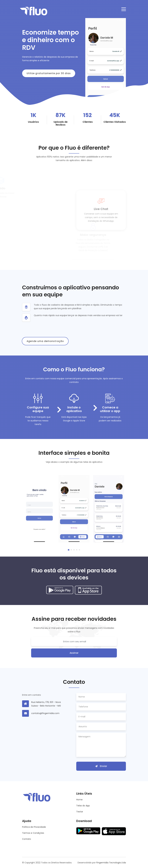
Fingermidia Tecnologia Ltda (111, 863)
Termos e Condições (33, 833)
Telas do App (83, 806)
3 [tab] (74, 550)
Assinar (74, 653)
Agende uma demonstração (45, 341)
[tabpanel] (39, 509)
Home (79, 800)
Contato (27, 839)
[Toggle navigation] (124, 9)
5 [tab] (79, 550)
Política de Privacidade (34, 827)
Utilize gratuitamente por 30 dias (49, 73)
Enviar (101, 766)
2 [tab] (71, 550)
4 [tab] (77, 550)
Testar (80, 812)
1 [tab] (69, 550)
